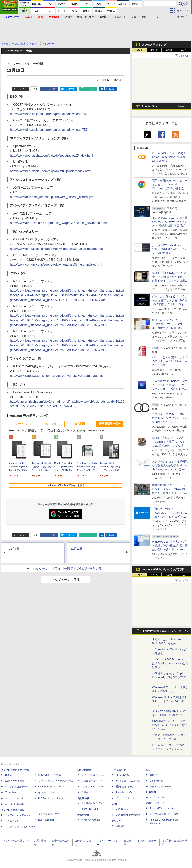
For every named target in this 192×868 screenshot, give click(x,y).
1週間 (169, 50)
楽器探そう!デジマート (93, 781)
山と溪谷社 (83, 798)
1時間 (140, 50)
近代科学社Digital (90, 820)
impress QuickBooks (161, 787)
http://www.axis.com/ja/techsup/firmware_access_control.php (52, 197)
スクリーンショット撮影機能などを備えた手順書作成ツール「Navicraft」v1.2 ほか (170, 465)
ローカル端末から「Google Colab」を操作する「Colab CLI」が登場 (169, 157)
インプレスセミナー (49, 792)
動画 (144, 17)
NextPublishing (46, 820)
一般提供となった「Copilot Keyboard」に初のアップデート (169, 677)
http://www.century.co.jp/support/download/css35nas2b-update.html (57, 249)
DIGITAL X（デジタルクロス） (54, 798)
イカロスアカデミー (126, 798)
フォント (157, 17)
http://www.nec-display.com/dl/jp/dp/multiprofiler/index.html (50, 171)
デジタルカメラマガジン (18, 815)
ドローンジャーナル (15, 798)
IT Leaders (10, 792)
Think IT (9, 775)
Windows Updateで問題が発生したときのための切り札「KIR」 (169, 701)
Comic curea (156, 781)
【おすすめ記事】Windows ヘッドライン (165, 631)
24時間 (154, 50)
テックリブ (118, 821)
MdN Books (122, 809)
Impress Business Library (51, 787)
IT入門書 (80, 424)
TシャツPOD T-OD (92, 787)
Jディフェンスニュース (128, 781)
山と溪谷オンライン (92, 803)
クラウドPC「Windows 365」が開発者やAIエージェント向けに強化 (169, 249)
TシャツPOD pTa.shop (163, 808)
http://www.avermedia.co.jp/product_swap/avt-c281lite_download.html (58, 223)
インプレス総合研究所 (17, 787)
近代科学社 (83, 815)
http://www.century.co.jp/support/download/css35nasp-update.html (56, 264)
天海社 (153, 775)
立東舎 (85, 792)
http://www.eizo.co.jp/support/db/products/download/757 (49, 130)
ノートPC (21, 424)
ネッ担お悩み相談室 (15, 804)
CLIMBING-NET (90, 809)
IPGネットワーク (155, 803)
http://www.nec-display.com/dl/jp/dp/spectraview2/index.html (52, 155)
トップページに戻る (66, 580)
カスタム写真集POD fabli (164, 814)
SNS (134, 17)
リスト (35, 89)
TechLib (120, 826)
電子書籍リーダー (110, 424)
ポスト (23, 89)
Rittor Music (84, 770)
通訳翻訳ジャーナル (126, 787)
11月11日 (77, 549)
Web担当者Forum (14, 781)
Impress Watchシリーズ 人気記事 (163, 569)
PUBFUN (151, 792)
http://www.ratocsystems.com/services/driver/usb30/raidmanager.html (58, 376)
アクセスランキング (154, 45)
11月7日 (14, 549)
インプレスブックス (49, 814)
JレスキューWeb (124, 792)
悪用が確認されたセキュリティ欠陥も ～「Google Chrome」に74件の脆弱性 (170, 185)
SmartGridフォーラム (49, 775)
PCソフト (51, 424)
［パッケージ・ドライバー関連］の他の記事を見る (66, 569)
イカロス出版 (119, 770)
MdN (114, 804)
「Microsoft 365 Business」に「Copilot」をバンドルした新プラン (170, 663)
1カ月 (184, 50)
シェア (52, 89)
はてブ (71, 89)
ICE (148, 770)
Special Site (149, 106)
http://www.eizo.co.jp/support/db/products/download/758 (49, 114)
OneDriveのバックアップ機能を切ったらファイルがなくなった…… (170, 725)
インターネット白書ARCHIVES (21, 827)
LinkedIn (110, 89)
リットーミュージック (93, 775)
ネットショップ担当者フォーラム (56, 781)
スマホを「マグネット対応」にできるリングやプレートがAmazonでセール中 (170, 418)
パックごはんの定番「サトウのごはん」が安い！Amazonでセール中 (170, 361)
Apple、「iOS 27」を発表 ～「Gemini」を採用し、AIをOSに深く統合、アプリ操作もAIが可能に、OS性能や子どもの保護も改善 (170, 446)
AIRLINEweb (122, 775)
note (91, 89)
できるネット (12, 821)
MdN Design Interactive (128, 815)
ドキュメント (119, 17)
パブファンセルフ (159, 797)
